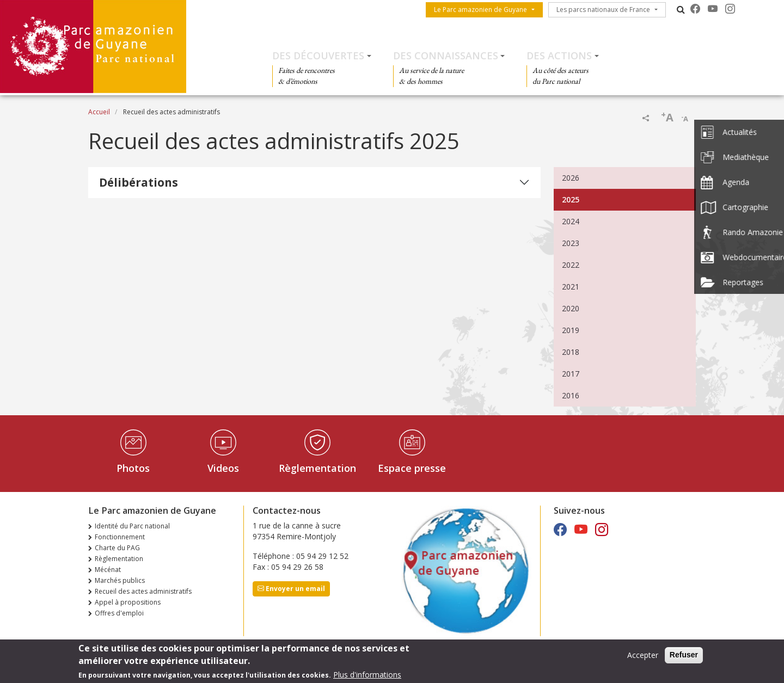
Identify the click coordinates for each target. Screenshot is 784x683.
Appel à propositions (128, 602)
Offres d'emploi (119, 613)
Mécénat (108, 570)
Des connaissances (446, 56)
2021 (571, 287)
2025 (571, 199)
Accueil (99, 112)
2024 (571, 221)
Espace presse (412, 468)
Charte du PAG (117, 548)
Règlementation (317, 468)
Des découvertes (318, 56)
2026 (571, 178)
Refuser (684, 657)
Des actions (559, 56)
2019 (571, 330)
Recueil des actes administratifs (143, 591)
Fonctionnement (120, 537)
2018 (571, 352)
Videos (223, 468)
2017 (571, 374)
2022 (571, 265)
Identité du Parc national (132, 526)
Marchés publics (120, 580)
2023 (571, 243)
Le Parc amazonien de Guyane (480, 10)
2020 (571, 308)
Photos (133, 468)
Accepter (643, 658)
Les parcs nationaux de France (603, 10)
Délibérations (139, 182)
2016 (571, 395)
